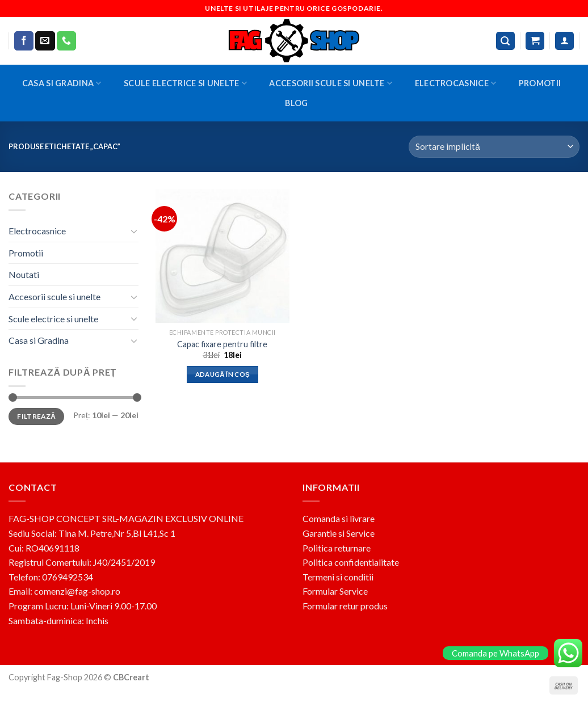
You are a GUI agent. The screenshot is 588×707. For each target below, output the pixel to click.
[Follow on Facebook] (24, 41)
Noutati (24, 274)
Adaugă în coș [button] (223, 374)
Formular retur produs (345, 606)
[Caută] (506, 41)
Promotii (540, 83)
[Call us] (66, 41)
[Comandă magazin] (494, 147)
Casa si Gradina (62, 83)
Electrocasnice (456, 83)
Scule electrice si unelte (185, 83)
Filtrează (36, 416)
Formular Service (335, 591)
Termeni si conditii (338, 577)
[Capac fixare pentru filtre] (222, 256)
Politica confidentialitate (351, 562)
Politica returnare (337, 548)
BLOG (296, 103)
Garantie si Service (339, 533)
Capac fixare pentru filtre (222, 344)
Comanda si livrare (339, 518)
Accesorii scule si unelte (331, 83)
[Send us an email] (45, 41)
